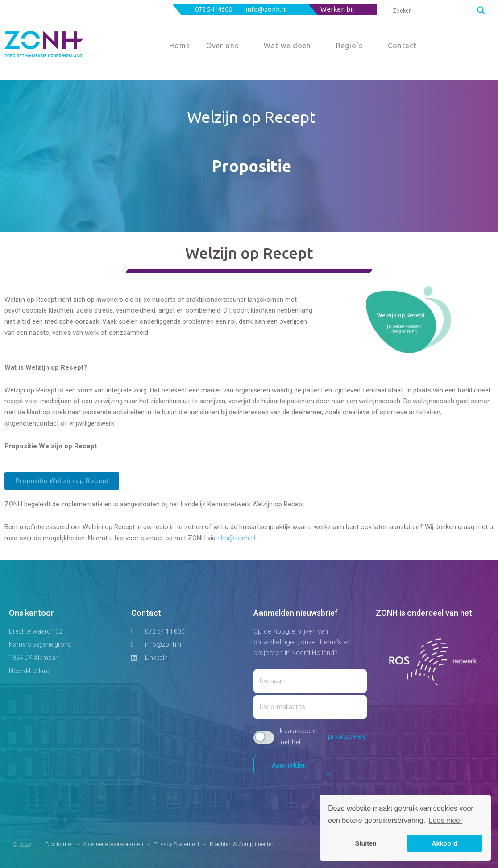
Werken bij (337, 9)
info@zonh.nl (267, 9)
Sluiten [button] (366, 843)
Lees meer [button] (446, 820)
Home (180, 46)
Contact (402, 46)
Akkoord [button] (444, 843)
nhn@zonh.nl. (237, 538)
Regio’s (349, 46)
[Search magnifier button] (481, 10)
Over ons (222, 46)
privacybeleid (347, 736)
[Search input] (433, 10)
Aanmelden (292, 765)
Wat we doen (287, 46)
